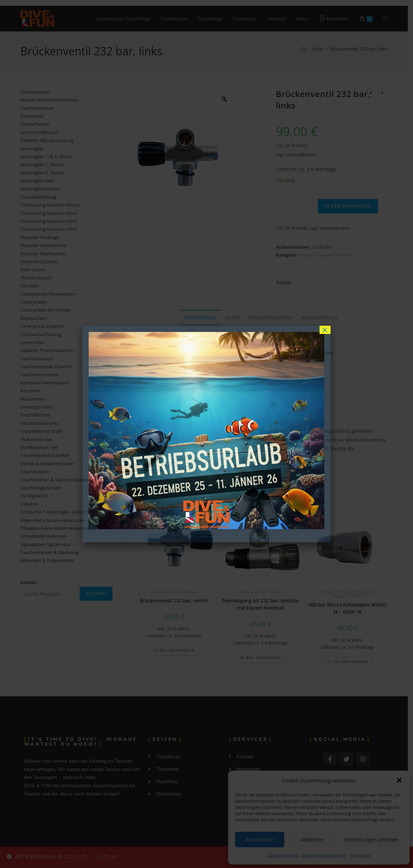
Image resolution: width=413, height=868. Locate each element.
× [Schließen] (325, 330)
